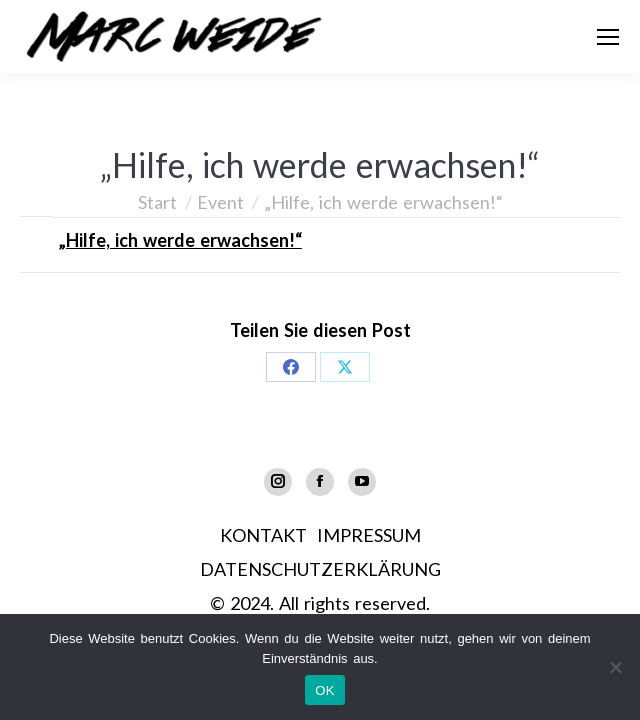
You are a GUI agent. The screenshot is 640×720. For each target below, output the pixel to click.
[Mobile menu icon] (608, 37)
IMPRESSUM (369, 535)
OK (324, 690)
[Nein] (615, 667)
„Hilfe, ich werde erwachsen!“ (180, 240)
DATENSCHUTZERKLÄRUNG (320, 569)
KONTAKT (263, 535)
